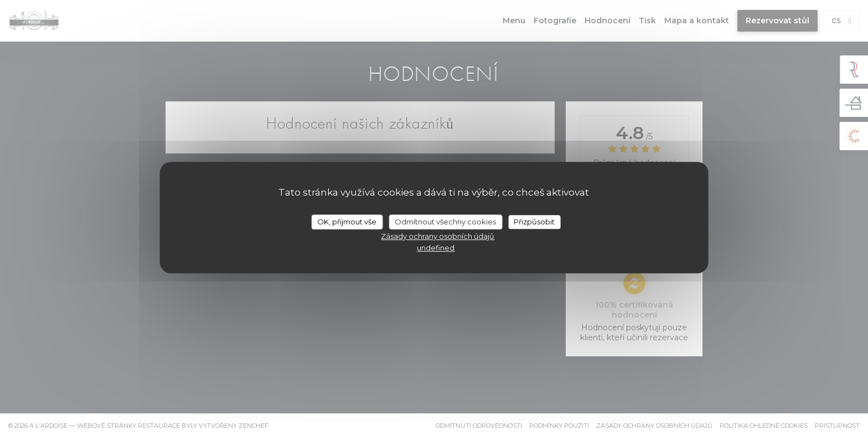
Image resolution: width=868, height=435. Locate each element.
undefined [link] (436, 248)
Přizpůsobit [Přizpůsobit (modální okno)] (534, 222)
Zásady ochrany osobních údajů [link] (438, 236)
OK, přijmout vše (347, 222)
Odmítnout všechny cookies (445, 222)
